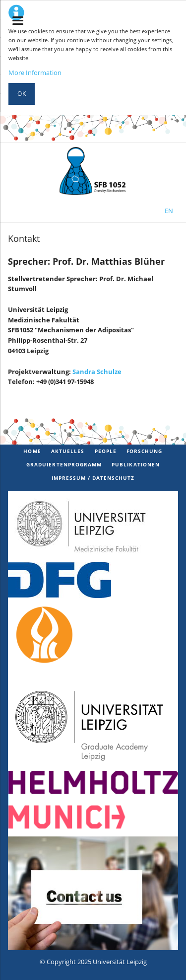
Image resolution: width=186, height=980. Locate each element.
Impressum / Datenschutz (93, 478)
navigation (18, 21)
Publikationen (136, 464)
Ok (22, 94)
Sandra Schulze (97, 372)
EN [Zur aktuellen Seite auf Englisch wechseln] (169, 211)
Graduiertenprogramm (64, 464)
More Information (35, 73)
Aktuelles (68, 451)
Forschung (144, 451)
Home (32, 451)
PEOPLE (106, 451)
